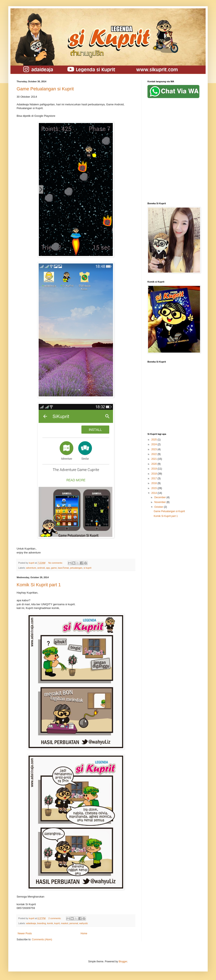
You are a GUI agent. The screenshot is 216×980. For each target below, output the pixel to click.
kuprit (57, 923)
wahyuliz (84, 923)
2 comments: (55, 918)
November (160, 502)
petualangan (76, 568)
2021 (155, 459)
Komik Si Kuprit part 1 (39, 585)
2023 (155, 449)
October (159, 507)
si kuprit (88, 568)
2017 (155, 478)
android (41, 568)
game (54, 568)
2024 (155, 444)
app (48, 568)
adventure (31, 568)
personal (74, 923)
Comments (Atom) (42, 939)
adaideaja (31, 923)
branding (42, 923)
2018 (155, 474)
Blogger (123, 962)
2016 (155, 483)
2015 (155, 488)
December (160, 497)
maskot (64, 923)
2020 (155, 464)
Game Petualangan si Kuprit (45, 89)
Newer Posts (25, 933)
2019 (155, 469)
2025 (155, 440)
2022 (155, 454)
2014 (155, 493)
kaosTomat (63, 568)
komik (50, 923)
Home (84, 933)
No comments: (56, 563)
